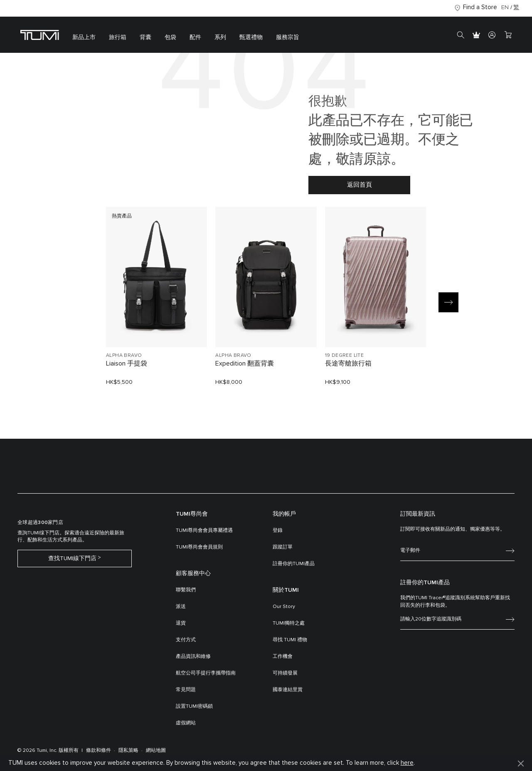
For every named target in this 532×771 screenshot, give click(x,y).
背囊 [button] (145, 37)
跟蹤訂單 (283, 547)
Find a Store (480, 7)
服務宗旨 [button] (288, 37)
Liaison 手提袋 (127, 363)
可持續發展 (285, 673)
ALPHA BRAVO (124, 356)
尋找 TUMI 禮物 (290, 640)
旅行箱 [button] (118, 37)
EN (505, 7)
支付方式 (186, 640)
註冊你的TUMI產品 (294, 564)
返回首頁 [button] (360, 185)
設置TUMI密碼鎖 (194, 707)
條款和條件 (99, 751)
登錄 (278, 531)
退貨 (181, 623)
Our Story (284, 607)
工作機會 (283, 657)
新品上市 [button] (84, 37)
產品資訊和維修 (193, 657)
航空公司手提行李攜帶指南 (206, 673)
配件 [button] (195, 37)
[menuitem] (84, 35)
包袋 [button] (170, 37)
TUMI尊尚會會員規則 (199, 547)
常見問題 (186, 690)
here (407, 763)
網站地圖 (156, 751)
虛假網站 (186, 723)
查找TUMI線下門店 (72, 558)
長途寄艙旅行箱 (348, 363)
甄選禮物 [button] (251, 37)
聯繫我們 (186, 590)
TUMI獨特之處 (289, 623)
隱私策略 (128, 751)
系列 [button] (220, 37)
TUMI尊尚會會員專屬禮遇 (204, 531)
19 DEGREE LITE (345, 356)
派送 (181, 607)
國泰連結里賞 (288, 690)
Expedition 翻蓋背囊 (245, 363)
